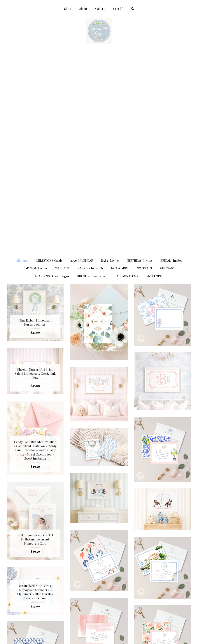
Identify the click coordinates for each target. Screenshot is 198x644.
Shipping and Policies (35, 630)
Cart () (118, 9)
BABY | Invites (110, 63)
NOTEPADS (144, 71)
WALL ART (62, 71)
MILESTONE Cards (49, 63)
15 (82, 557)
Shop (68, 9)
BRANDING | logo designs (52, 79)
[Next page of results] (138, 557)
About (83, 9)
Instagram (99, 618)
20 (108, 557)
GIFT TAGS (167, 71)
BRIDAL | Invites (171, 63)
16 (87, 557)
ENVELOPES (155, 79)
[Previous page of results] (60, 557)
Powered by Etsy (163, 624)
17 (92, 557)
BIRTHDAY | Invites (140, 63)
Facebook (99, 612)
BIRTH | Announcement (93, 79)
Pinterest (99, 624)
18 (98, 557)
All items (22, 63)
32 (124, 557)
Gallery (100, 9)
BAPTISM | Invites (35, 71)
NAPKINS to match (90, 71)
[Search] (133, 9)
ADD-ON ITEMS (127, 79)
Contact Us (35, 636)
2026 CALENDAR (82, 63)
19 (103, 557)
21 (114, 557)
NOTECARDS (120, 71)
